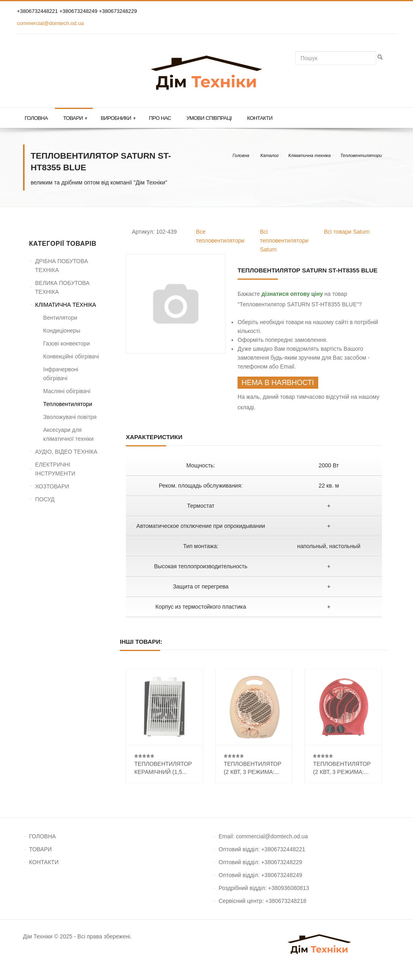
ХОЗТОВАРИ (52, 486)
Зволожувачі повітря (70, 417)
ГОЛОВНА (42, 836)
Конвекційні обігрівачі (71, 356)
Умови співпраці (209, 118)
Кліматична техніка (310, 155)
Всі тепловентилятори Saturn (284, 241)
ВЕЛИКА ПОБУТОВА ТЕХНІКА (62, 287)
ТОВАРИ (40, 849)
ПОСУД (45, 499)
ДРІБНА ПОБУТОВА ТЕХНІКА (62, 266)
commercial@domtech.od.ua (50, 23)
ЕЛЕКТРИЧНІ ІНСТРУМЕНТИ (55, 469)
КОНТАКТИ (44, 862)
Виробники (118, 118)
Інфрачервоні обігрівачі (61, 374)
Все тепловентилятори (220, 236)
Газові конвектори (67, 343)
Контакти (260, 118)
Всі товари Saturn (347, 232)
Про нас (160, 118)
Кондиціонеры (62, 331)
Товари (75, 118)
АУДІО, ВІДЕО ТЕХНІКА (66, 452)
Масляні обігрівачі (67, 391)
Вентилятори (60, 318)
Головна (36, 118)
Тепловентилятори (361, 155)
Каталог (270, 155)
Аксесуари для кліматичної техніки (68, 434)
